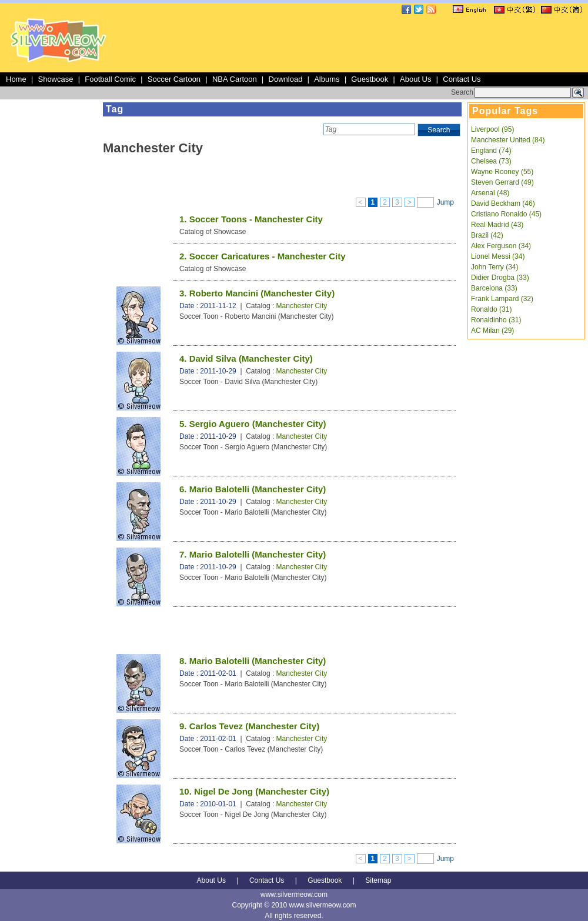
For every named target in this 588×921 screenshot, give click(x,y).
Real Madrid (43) (497, 225)
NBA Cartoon (235, 79)
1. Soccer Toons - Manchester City (251, 219)
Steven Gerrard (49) (502, 182)
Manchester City (302, 306)
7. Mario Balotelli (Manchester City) (253, 554)
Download (286, 79)
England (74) (491, 151)
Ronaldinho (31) (496, 320)
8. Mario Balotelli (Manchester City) (253, 661)
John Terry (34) (495, 267)
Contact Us (462, 79)
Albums (327, 79)
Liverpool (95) (492, 129)
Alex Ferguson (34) (501, 246)
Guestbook (370, 79)
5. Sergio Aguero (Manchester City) (253, 424)
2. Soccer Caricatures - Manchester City (263, 256)
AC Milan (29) (492, 331)
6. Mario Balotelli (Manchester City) (253, 489)
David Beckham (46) (503, 203)
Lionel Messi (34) (498, 256)
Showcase (55, 79)
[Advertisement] (50, 279)
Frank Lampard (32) (502, 299)
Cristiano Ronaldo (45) (506, 214)
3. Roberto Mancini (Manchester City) (257, 293)
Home (16, 79)
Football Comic (110, 79)
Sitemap (378, 880)
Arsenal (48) (490, 193)
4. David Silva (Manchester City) (246, 358)
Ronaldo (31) (491, 309)
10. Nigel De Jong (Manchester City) (254, 791)
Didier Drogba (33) (500, 278)
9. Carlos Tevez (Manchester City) (249, 726)
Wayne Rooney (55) (502, 172)
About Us (415, 79)
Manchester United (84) (508, 140)
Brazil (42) (487, 235)
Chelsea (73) (491, 161)
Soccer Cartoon (174, 79)
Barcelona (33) (494, 288)
